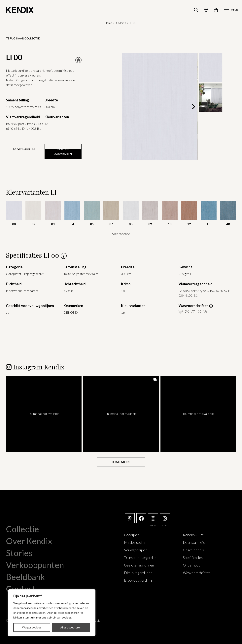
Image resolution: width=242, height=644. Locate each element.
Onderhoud (192, 565)
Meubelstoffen (136, 542)
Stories (19, 553)
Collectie (121, 23)
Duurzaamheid (194, 542)
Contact (21, 589)
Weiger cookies (32, 627)
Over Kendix (29, 541)
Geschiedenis (193, 550)
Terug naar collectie (23, 38)
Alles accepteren (71, 627)
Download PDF (25, 149)
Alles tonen (121, 234)
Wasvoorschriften (197, 572)
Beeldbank (25, 577)
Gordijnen (132, 535)
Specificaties (193, 557)
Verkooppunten (35, 565)
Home (108, 23)
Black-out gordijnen (139, 580)
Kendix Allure (193, 535)
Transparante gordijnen (142, 557)
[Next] (193, 107)
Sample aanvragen (63, 151)
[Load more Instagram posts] (121, 462)
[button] (44, 413)
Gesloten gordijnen (139, 565)
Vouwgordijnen (136, 550)
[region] (52, 613)
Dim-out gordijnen (138, 572)
